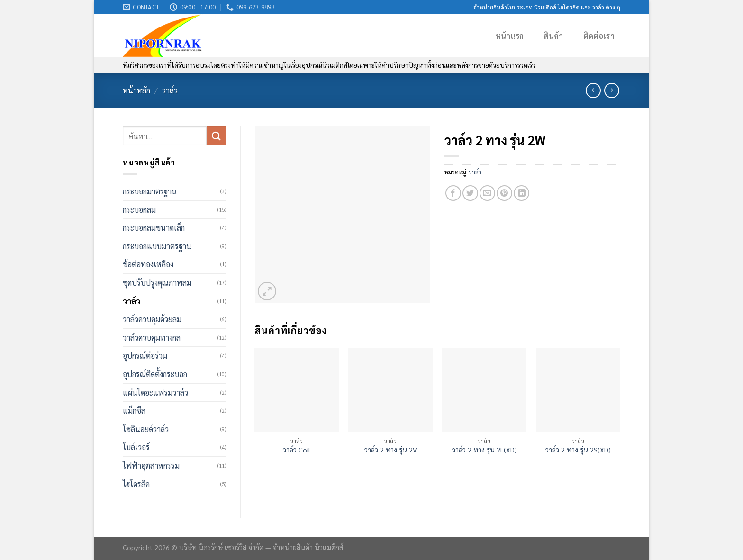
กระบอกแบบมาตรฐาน (157, 246)
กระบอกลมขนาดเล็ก (154, 228)
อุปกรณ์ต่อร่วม (145, 356)
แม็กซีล (134, 411)
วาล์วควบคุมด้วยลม (152, 319)
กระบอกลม (139, 210)
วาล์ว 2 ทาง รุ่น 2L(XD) (485, 450)
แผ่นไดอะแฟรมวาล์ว (155, 393)
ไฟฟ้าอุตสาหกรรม (151, 465)
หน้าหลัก (136, 90)
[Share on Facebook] (453, 193)
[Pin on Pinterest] (504, 193)
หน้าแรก (510, 36)
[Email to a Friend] (487, 193)
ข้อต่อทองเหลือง (148, 264)
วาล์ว (170, 90)
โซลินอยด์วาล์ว (146, 429)
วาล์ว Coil (297, 450)
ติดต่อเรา (599, 36)
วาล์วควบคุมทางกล (152, 338)
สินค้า (553, 36)
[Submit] (216, 136)
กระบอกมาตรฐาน (150, 191)
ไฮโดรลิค (136, 484)
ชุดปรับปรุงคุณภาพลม (157, 283)
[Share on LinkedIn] (521, 193)
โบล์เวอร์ (136, 447)
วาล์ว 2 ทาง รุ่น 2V (391, 450)
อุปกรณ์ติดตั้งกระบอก (155, 374)
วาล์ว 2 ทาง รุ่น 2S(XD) (578, 450)
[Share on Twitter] (470, 193)
